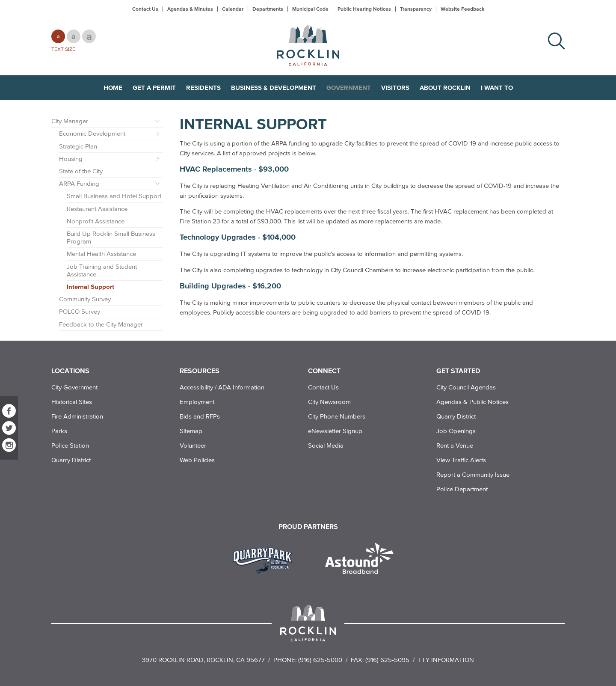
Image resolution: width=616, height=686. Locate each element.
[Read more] (265, 559)
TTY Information (446, 660)
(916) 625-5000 (320, 660)
